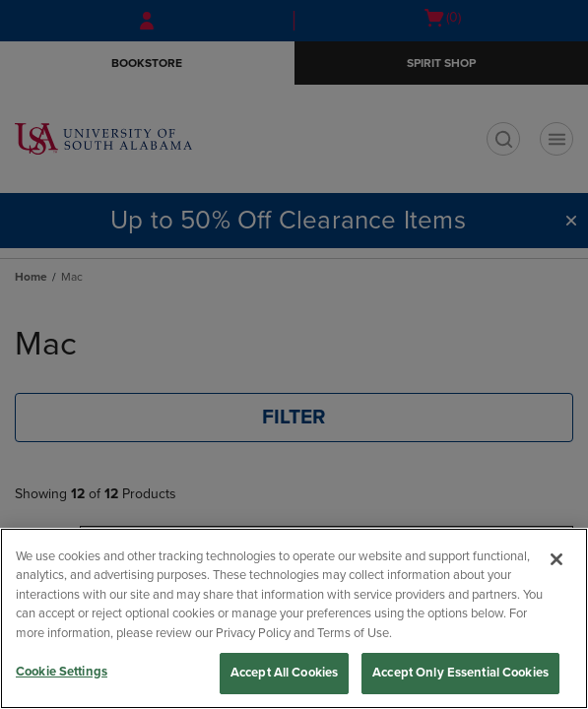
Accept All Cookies (284, 673)
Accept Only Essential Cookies (460, 673)
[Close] (556, 559)
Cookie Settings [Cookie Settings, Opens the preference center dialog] (62, 672)
